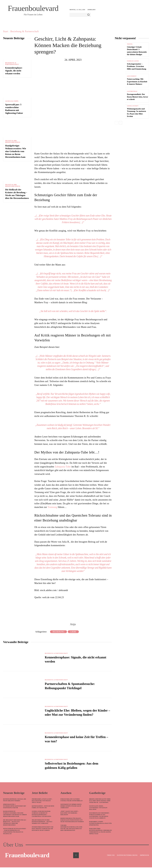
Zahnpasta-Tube (63, 467)
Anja (73, 624)
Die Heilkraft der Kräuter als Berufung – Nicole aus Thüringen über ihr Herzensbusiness (15, 823)
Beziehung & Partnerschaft (25, 31)
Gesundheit (132, 76)
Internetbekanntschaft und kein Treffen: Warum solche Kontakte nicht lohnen (43, 829)
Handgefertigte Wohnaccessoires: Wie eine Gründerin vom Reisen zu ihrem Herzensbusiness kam (16, 151)
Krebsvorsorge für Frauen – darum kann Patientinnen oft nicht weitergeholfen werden (72, 821)
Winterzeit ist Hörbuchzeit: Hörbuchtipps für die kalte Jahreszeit (71, 807)
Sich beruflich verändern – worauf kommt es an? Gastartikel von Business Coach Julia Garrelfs (100, 816)
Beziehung (59, 632)
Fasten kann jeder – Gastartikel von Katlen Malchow (98, 808)
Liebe (73, 632)
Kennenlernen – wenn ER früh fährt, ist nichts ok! (43, 807)
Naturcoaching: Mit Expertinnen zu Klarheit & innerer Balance (137, 82)
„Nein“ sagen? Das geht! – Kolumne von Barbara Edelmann (70, 814)
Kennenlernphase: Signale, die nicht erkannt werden (14, 71)
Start (6, 31)
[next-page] (121, 123)
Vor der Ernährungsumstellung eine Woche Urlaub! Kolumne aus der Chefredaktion (71, 828)
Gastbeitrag (132, 91)
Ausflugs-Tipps (12, 101)
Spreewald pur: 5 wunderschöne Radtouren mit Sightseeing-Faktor (15, 807)
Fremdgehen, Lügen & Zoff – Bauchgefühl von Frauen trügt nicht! (42, 801)
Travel (130, 44)
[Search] (88, 15)
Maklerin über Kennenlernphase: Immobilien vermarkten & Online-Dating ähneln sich (100, 832)
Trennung (52, 507)
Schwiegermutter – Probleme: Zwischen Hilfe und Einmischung (136, 66)
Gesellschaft (133, 106)
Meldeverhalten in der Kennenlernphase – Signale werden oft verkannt (42, 822)
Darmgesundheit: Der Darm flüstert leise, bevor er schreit (137, 97)
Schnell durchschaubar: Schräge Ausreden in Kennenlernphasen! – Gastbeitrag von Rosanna (41, 814)
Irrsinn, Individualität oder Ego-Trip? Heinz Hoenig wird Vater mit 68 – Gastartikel (100, 801)
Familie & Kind (133, 61)
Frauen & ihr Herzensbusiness (13, 141)
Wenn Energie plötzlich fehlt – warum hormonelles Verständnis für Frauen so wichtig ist (15, 832)
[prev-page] (116, 123)
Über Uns (13, 846)
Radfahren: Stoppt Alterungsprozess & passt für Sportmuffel (100, 824)
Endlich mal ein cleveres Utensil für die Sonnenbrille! (72, 801)
